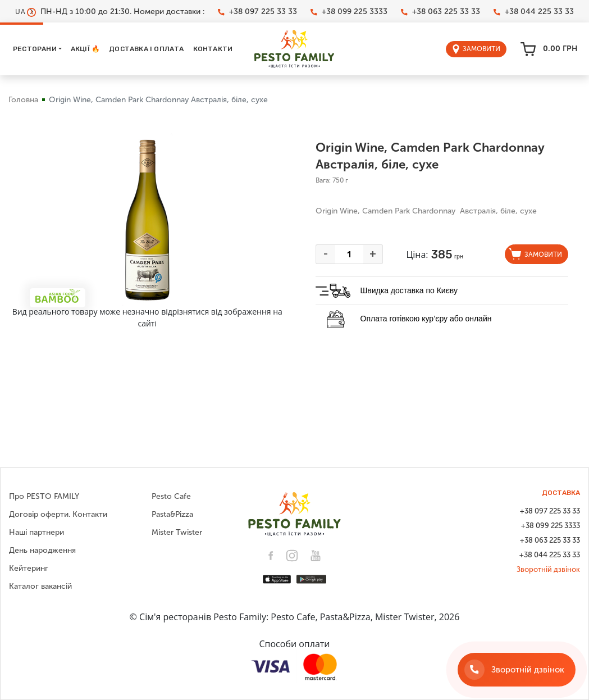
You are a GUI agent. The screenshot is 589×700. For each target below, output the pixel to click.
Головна (23, 100)
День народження (42, 550)
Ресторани (35, 49)
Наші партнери (36, 532)
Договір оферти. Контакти (58, 514)
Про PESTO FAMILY (44, 496)
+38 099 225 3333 (349, 12)
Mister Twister (177, 532)
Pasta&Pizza (172, 514)
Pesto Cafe (171, 496)
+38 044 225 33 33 (534, 12)
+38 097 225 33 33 (257, 12)
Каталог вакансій (40, 586)
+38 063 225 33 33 (440, 12)
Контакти (213, 49)
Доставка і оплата (146, 49)
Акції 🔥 (85, 49)
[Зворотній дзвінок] (517, 670)
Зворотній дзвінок (548, 569)
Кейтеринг (29, 568)
